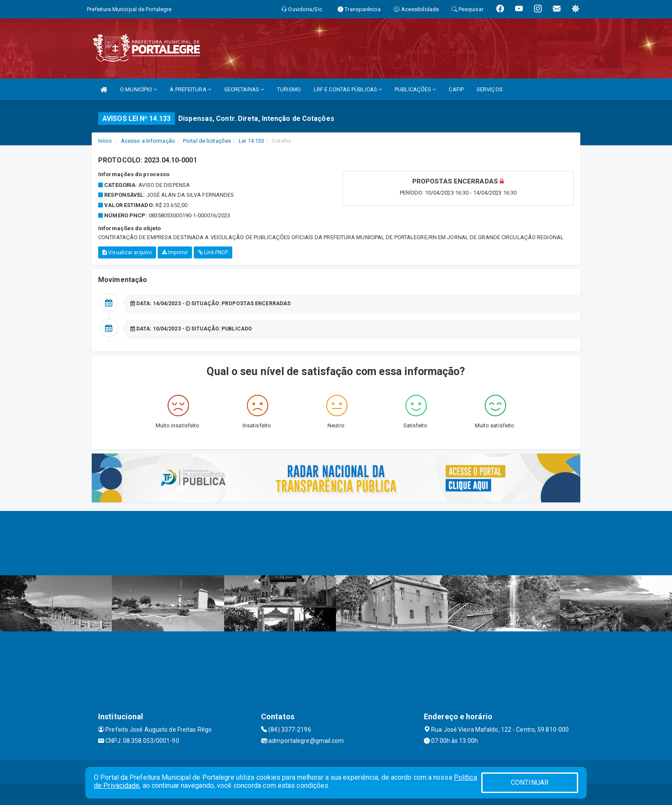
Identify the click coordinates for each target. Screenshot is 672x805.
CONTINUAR (530, 782)
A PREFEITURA (190, 89)
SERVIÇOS (490, 89)
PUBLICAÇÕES (415, 89)
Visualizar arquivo (127, 252)
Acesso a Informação (148, 141)
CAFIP (456, 89)
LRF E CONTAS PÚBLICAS (348, 89)
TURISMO (289, 89)
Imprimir (175, 252)
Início (105, 141)
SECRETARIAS (244, 89)
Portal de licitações (207, 141)
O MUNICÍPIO (138, 89)
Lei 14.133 (251, 141)
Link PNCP (213, 252)
